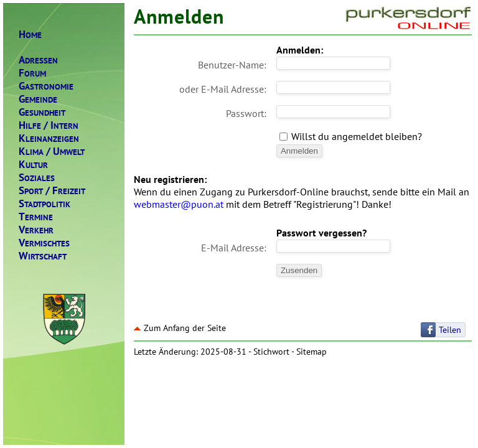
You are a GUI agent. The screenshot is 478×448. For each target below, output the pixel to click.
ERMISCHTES (44, 243)
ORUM (32, 73)
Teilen (450, 330)
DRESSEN (38, 60)
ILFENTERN (49, 125)
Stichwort (271, 352)
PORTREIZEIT (52, 191)
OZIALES (37, 178)
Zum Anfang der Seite (180, 328)
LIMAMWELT (52, 152)
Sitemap (312, 352)
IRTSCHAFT (43, 256)
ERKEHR (36, 230)
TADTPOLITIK (45, 204)
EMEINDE (38, 99)
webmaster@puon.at (179, 204)
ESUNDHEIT (42, 112)
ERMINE (36, 217)
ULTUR (33, 165)
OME (30, 35)
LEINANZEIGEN (49, 138)
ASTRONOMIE (46, 86)
